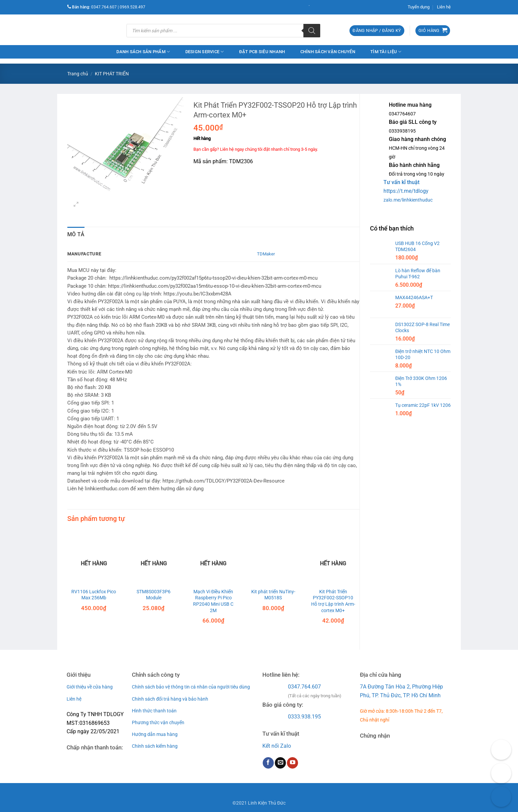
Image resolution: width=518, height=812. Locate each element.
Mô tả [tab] (76, 234)
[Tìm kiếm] (312, 31)
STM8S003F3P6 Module (154, 595)
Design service (205, 52)
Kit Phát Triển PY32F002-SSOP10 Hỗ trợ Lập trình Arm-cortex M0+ (333, 601)
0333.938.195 (304, 717)
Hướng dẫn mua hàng (155, 734)
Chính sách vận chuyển (328, 52)
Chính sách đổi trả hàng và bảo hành (170, 699)
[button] (377, 31)
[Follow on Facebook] (268, 763)
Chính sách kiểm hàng (155, 746)
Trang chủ (78, 74)
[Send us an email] (280, 763)
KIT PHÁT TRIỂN (112, 74)
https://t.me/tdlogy (406, 191)
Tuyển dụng (419, 7)
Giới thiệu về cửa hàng (90, 687)
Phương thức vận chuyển (158, 722)
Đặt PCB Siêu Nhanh (262, 52)
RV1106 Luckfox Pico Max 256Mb (94, 595)
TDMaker (266, 254)
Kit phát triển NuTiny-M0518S (273, 595)
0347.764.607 (304, 687)
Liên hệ (444, 7)
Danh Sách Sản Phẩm (143, 52)
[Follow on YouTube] (292, 763)
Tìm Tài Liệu (386, 52)
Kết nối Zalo (277, 746)
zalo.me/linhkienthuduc (408, 200)
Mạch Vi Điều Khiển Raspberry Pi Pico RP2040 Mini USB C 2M (213, 601)
